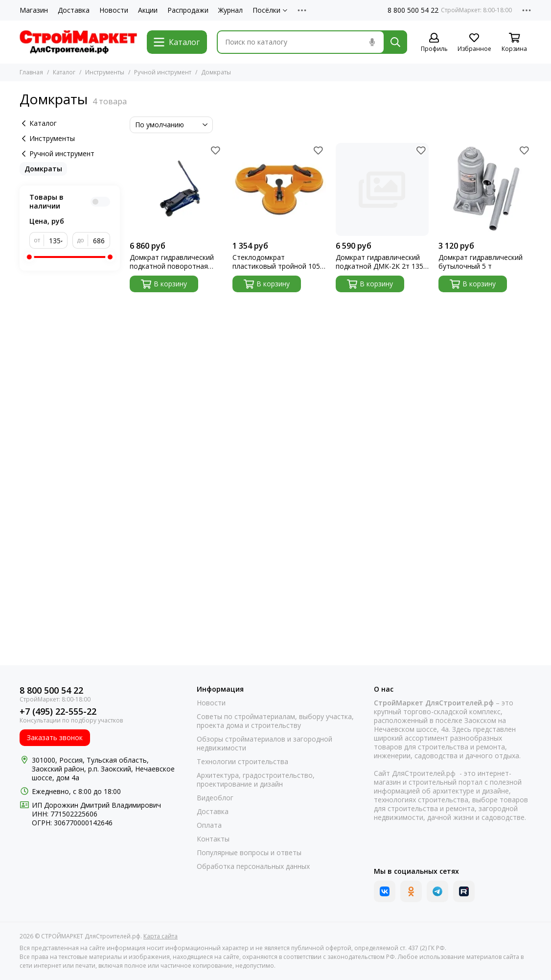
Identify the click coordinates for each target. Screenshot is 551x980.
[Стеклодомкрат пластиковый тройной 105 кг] (279, 189)
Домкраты (43, 169)
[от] (56, 240)
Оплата (209, 825)
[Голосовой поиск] (372, 42)
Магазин (34, 10)
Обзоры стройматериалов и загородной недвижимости (264, 744)
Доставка (74, 10)
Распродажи (188, 10)
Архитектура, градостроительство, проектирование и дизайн (256, 780)
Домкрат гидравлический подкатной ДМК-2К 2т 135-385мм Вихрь (381, 262)
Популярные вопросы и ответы (249, 853)
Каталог (64, 72)
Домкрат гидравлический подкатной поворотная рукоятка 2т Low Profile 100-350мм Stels (172, 262)
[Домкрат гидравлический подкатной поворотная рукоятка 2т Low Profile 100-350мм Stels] (176, 189)
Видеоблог (215, 798)
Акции (148, 10)
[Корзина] (514, 43)
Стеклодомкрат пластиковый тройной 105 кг (276, 262)
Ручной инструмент (163, 72)
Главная (31, 72)
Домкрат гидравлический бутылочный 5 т (481, 262)
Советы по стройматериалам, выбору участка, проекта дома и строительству (275, 721)
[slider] (29, 257)
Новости (114, 10)
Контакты (213, 839)
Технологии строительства (242, 762)
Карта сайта (161, 936)
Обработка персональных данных (253, 866)
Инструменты (105, 72)
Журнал (230, 10)
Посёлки (270, 10)
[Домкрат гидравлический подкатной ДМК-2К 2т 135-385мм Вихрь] (382, 189)
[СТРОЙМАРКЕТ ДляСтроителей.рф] (78, 42)
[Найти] (395, 42)
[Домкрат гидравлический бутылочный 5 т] (485, 189)
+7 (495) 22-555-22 (58, 712)
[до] (99, 240)
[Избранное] (474, 43)
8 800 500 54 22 (413, 10)
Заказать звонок (55, 737)
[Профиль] (434, 43)
